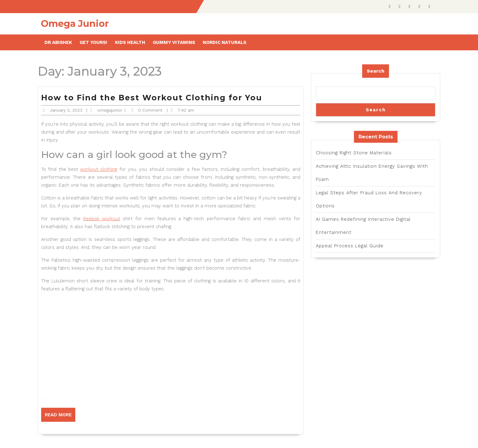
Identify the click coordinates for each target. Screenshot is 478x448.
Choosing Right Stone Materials (354, 153)
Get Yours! (93, 42)
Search (376, 71)
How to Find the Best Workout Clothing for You (152, 98)
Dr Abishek (58, 42)
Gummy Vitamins (174, 42)
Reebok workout (102, 219)
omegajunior (110, 110)
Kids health (130, 42)
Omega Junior (75, 24)
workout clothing (99, 169)
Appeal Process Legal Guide (350, 246)
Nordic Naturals (225, 42)
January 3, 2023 (66, 110)
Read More (60, 417)
